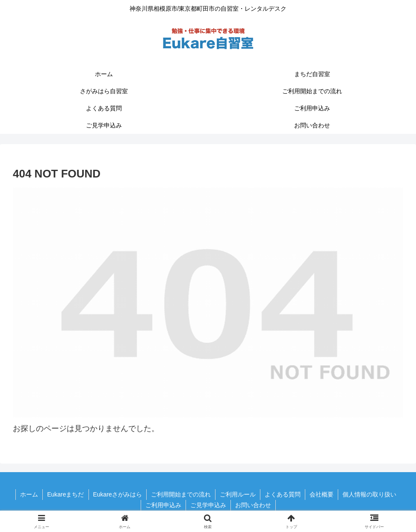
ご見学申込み (208, 505)
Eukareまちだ (65, 494)
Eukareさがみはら (118, 494)
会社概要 (322, 494)
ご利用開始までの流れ (181, 494)
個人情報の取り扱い (369, 494)
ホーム (29, 494)
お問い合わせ (253, 505)
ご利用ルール (238, 494)
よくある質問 (283, 494)
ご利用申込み (163, 505)
